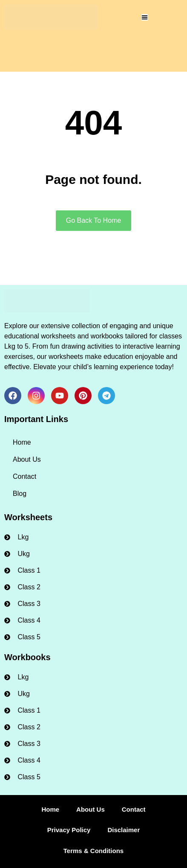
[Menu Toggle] (145, 17)
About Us (27, 459)
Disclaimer (124, 830)
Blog (20, 494)
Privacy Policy (69, 830)
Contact (24, 476)
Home (22, 442)
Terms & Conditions (93, 851)
